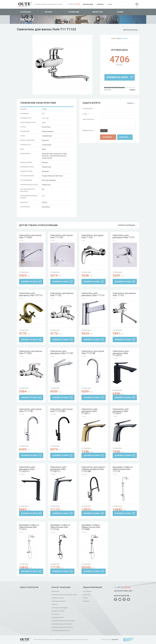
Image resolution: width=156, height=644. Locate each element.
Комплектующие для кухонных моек (64, 595)
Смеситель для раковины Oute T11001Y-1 (58, 469)
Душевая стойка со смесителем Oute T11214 (29, 527)
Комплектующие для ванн (61, 631)
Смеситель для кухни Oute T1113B (61, 236)
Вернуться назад (130, 30)
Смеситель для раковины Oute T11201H (121, 353)
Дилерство (98, 12)
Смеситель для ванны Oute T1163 (124, 294)
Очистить (124, 137)
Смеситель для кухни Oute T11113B (30, 410)
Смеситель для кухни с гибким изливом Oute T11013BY (93, 469)
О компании (74, 12)
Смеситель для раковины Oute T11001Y (121, 411)
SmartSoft (115, 639)
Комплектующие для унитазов (62, 627)
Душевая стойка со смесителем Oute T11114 (123, 469)
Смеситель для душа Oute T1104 (92, 236)
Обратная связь (88, 4)
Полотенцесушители (59, 601)
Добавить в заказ (117, 77)
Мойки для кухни (57, 598)
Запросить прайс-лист (123, 591)
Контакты (100, 4)
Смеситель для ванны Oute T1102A (31, 352)
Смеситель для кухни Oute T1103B (30, 236)
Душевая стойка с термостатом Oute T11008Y (91, 527)
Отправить (107, 137)
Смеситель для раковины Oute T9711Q (31, 294)
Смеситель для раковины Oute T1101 (124, 236)
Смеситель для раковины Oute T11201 (62, 352)
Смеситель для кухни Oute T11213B (93, 352)
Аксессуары (56, 614)
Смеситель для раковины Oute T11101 (93, 294)
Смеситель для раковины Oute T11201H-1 (27, 469)
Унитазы (54, 605)
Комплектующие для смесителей (63, 621)
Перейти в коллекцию (127, 225)
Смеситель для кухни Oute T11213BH (61, 410)
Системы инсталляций (59, 608)
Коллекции (25, 12)
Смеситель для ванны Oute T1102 (62, 294)
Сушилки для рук (58, 618)
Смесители (55, 592)
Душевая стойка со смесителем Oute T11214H (60, 527)
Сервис (120, 12)
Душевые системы (58, 611)
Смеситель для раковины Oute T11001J (89, 411)
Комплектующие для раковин (62, 624)
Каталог (48, 12)
